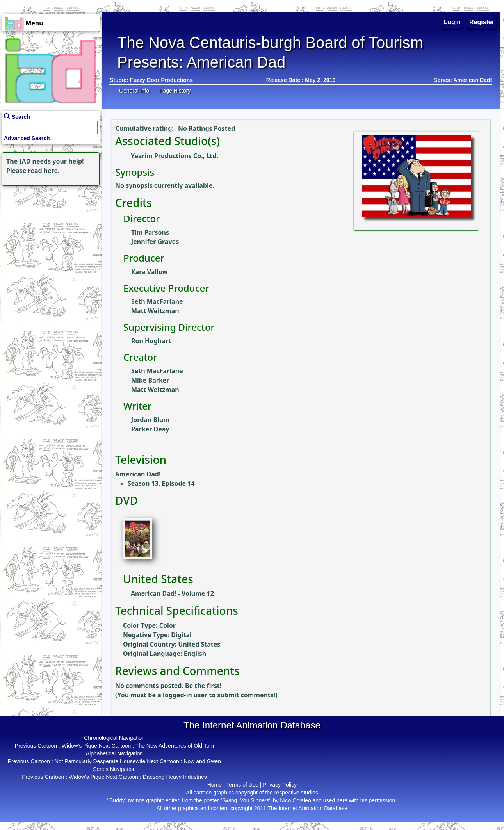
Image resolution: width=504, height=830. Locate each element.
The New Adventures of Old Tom (175, 746)
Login (452, 22)
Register (482, 22)
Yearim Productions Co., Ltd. (175, 156)
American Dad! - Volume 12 (172, 593)
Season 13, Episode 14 (161, 483)
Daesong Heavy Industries (175, 777)
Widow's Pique (79, 746)
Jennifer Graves (155, 242)
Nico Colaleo (295, 800)
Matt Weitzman (155, 311)
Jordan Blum (150, 420)
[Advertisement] (49, 237)
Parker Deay (150, 429)
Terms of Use (242, 785)
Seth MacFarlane (157, 301)
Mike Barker (150, 380)
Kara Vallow (149, 272)
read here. (44, 171)
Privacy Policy (280, 785)
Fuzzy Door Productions (161, 80)
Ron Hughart (151, 341)
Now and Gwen (202, 761)
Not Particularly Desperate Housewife (100, 761)
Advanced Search (27, 138)
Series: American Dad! (463, 80)
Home (215, 785)
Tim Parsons (150, 232)
